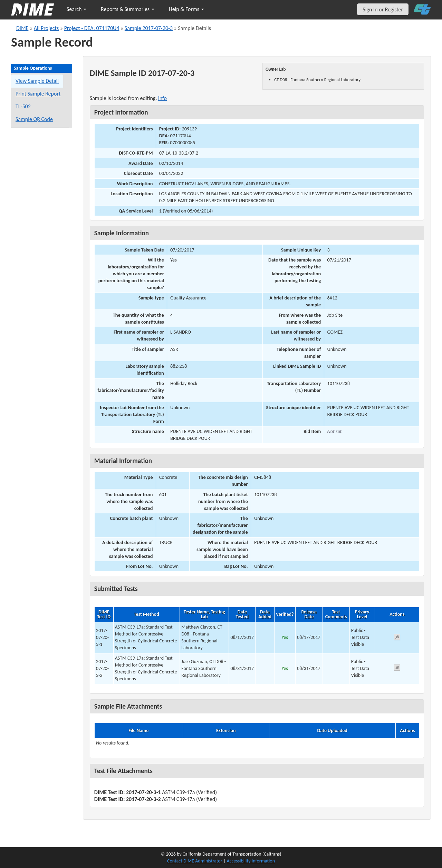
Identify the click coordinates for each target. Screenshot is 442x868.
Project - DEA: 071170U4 (92, 28)
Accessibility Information (251, 861)
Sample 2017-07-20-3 (149, 28)
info (162, 98)
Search (76, 9)
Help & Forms (186, 9)
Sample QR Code (34, 119)
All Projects (46, 28)
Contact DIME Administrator (195, 861)
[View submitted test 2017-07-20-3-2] (397, 669)
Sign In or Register (383, 9)
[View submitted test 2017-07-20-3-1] (397, 638)
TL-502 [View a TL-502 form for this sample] (23, 106)
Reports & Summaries (128, 9)
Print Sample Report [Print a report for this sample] (38, 94)
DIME (22, 28)
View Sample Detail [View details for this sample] (37, 81)
